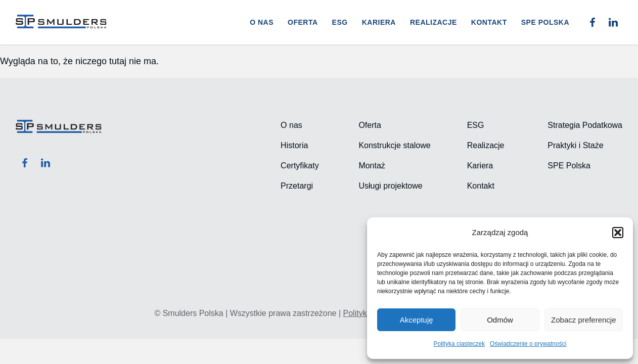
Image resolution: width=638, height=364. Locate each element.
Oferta (303, 22)
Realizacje (434, 22)
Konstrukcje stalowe (394, 145)
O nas (262, 22)
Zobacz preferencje (583, 320)
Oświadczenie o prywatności (528, 344)
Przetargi (297, 186)
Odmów (500, 320)
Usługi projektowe (390, 186)
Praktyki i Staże (575, 145)
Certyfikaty (300, 166)
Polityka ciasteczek (459, 344)
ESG (340, 22)
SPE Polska (569, 166)
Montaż (372, 166)
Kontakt (489, 22)
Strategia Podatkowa (585, 125)
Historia (294, 145)
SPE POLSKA (545, 22)
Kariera (379, 22)
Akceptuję (417, 320)
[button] (618, 233)
